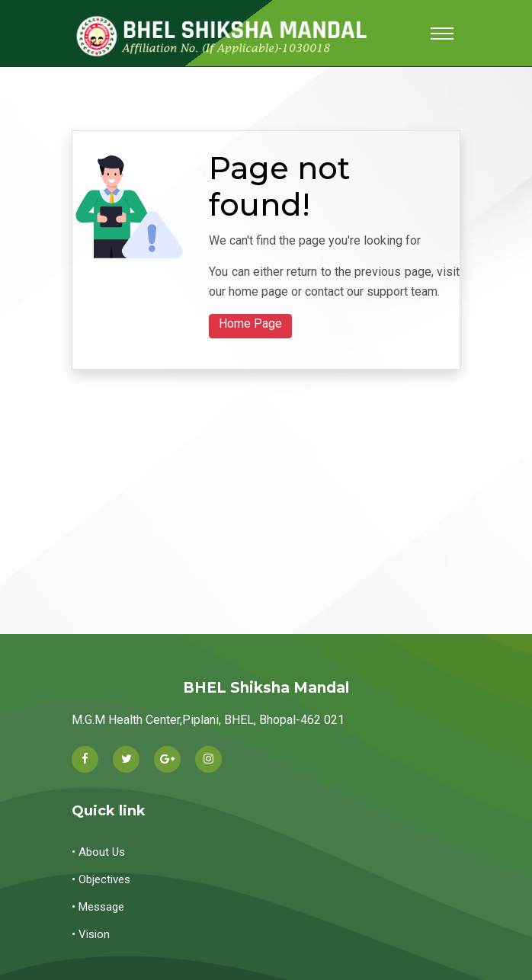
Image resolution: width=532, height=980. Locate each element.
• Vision (91, 934)
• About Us (98, 852)
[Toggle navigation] (442, 34)
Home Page (250, 323)
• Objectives (101, 879)
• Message (98, 907)
